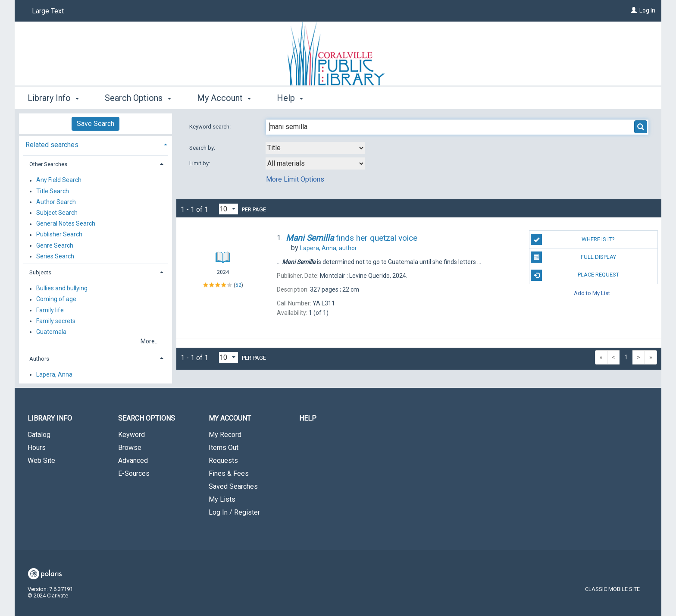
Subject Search (57, 213)
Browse (130, 448)
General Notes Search (66, 224)
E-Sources (134, 473)
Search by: (203, 148)
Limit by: (200, 163)
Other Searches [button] (48, 164)
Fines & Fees (229, 473)
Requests (223, 460)
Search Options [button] (138, 98)
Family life (50, 310)
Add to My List (592, 293)
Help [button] (290, 98)
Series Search (55, 256)
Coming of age (56, 299)
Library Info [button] (53, 98)
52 (238, 285)
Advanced (133, 460)
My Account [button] (224, 98)
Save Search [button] (95, 124)
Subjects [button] (40, 272)
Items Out (224, 448)
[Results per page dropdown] (228, 209)
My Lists (222, 499)
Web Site (41, 460)
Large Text (48, 11)
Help (308, 418)
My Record (225, 435)
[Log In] (634, 10)
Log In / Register (234, 512)
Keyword (131, 435)
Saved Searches (233, 486)
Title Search (53, 191)
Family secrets (56, 321)
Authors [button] (39, 359)
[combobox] (315, 148)
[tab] (95, 144)
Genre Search (55, 245)
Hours (37, 448)
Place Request (575, 275)
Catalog (39, 435)
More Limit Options (295, 179)
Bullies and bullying (62, 289)
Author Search (56, 202)
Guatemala (51, 332)
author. (329, 248)
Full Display (573, 257)
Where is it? (573, 239)
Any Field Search (59, 180)
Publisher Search (59, 235)
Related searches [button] (52, 145)
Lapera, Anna (54, 374)
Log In (647, 10)
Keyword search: (211, 127)
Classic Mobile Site (612, 589)
